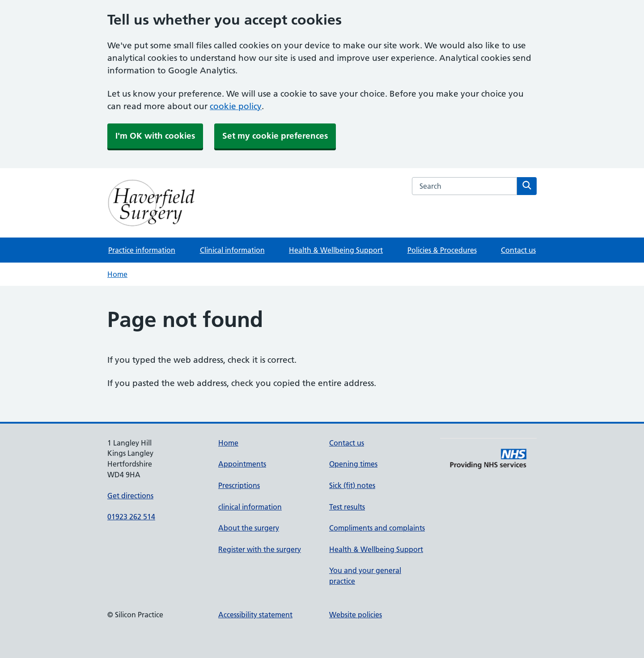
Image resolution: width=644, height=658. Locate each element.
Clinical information (232, 250)
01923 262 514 (131, 517)
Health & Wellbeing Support (336, 250)
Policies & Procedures (442, 250)
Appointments (242, 464)
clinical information (250, 507)
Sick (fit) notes (352, 485)
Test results (347, 507)
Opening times (353, 464)
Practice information (142, 250)
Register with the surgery (260, 549)
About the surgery (249, 528)
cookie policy (236, 106)
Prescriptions (239, 485)
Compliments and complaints (377, 528)
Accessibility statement (255, 615)
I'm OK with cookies (155, 136)
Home (117, 274)
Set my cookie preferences (275, 136)
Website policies (356, 615)
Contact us (518, 250)
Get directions (130, 496)
